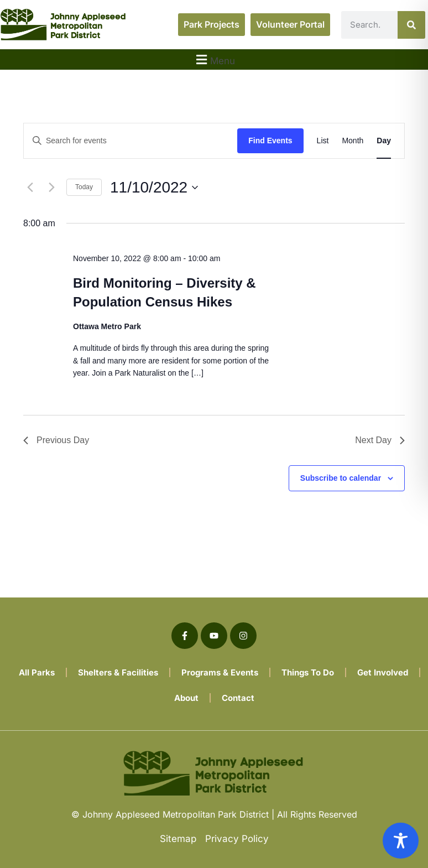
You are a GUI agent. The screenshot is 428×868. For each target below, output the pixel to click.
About (186, 698)
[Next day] (51, 188)
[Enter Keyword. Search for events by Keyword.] (131, 141)
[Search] (411, 25)
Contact (238, 698)
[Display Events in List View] (323, 141)
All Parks (37, 672)
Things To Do (308, 672)
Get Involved (383, 672)
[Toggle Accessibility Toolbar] (401, 841)
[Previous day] (30, 188)
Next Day (380, 440)
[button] (214, 59)
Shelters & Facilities (118, 672)
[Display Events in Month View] (353, 141)
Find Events (270, 141)
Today (84, 187)
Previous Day (56, 440)
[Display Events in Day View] (384, 141)
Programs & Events (220, 672)
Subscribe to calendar (341, 478)
